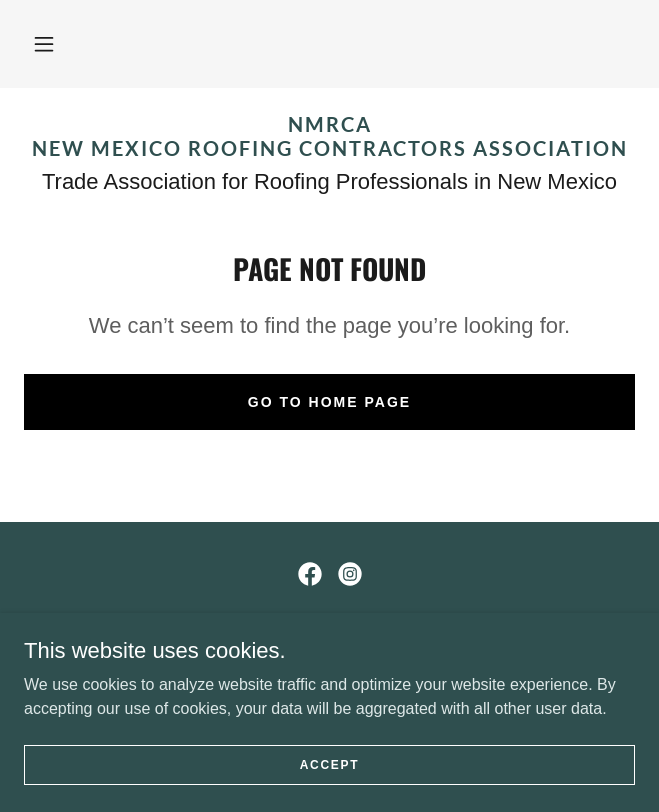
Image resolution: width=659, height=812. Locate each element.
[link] (329, 136)
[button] (44, 44)
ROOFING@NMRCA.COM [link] (329, 661)
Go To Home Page (329, 402)
